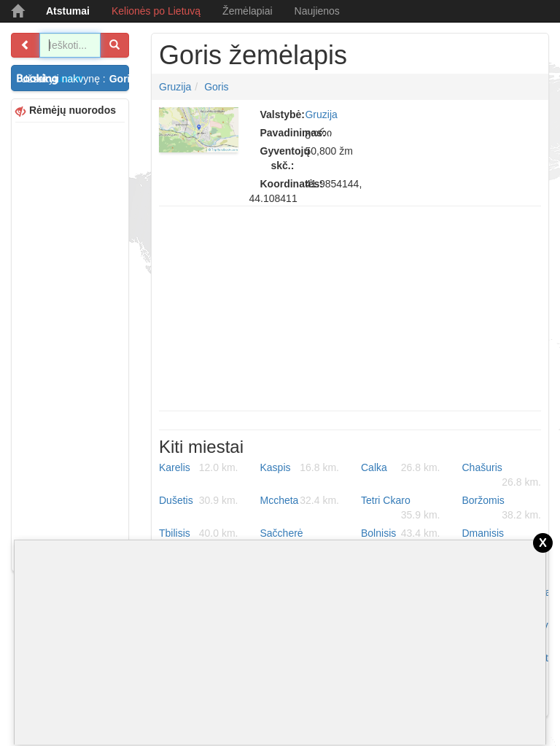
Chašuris (502, 475)
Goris (216, 87)
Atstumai (68, 11)
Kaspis (300, 467)
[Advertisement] (70, 345)
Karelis (199, 467)
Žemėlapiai (247, 11)
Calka (401, 467)
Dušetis (199, 500)
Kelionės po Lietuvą (156, 11)
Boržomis (502, 508)
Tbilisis (199, 533)
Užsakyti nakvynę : (75, 79)
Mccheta (300, 500)
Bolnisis (401, 533)
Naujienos (317, 11)
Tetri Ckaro (401, 508)
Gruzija (175, 87)
